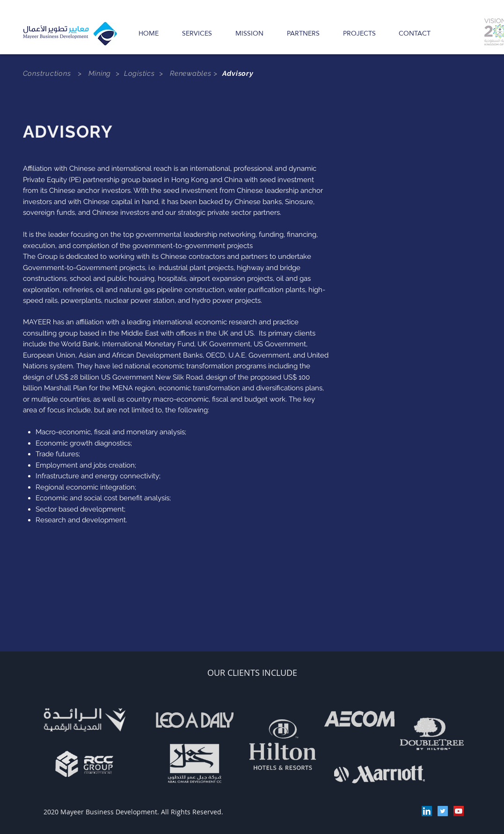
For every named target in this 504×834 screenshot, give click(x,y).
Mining (100, 73)
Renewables (192, 73)
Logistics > (147, 73)
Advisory (238, 73)
